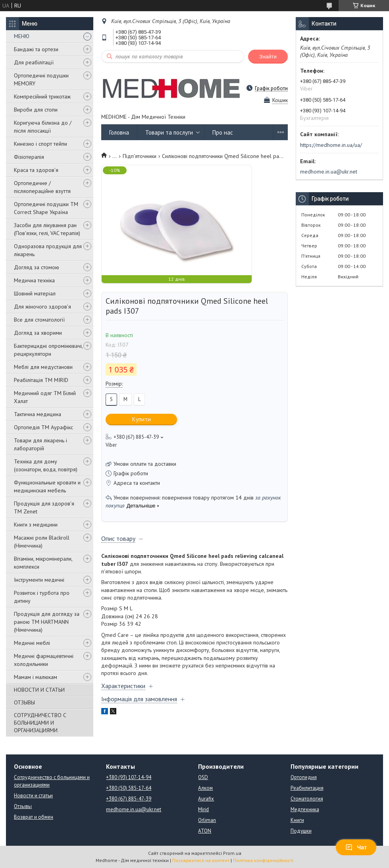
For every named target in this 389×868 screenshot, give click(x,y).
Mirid (203, 809)
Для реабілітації (34, 62)
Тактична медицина (38, 414)
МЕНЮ (22, 36)
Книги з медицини (36, 525)
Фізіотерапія (29, 157)
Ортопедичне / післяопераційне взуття (42, 187)
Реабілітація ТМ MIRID (41, 380)
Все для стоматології (39, 320)
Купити (142, 419)
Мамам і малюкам (36, 677)
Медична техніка (34, 280)
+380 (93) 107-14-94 (129, 777)
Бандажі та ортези (36, 49)
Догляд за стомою (37, 267)
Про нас (223, 132)
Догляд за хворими (38, 333)
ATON (205, 831)
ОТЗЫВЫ (24, 702)
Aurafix (206, 799)
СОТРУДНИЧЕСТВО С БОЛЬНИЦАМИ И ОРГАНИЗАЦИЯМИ (40, 723)
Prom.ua (232, 853)
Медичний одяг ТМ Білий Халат (45, 397)
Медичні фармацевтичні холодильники (44, 660)
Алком (205, 788)
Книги (297, 820)
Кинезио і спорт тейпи (40, 144)
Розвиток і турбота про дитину (42, 597)
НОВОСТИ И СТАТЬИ (39, 690)
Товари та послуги (169, 132)
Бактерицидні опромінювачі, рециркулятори (48, 350)
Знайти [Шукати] (268, 57)
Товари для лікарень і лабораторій (40, 444)
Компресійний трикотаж (42, 96)
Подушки (301, 831)
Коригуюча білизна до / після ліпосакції (43, 127)
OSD (203, 777)
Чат (356, 847)
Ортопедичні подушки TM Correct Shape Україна (46, 208)
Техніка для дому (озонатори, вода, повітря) (46, 465)
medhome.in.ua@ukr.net (329, 172)
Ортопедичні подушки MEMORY (41, 79)
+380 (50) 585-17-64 (129, 788)
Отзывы (23, 806)
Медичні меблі (32, 643)
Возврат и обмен (34, 817)
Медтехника (305, 809)
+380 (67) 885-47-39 (129, 799)
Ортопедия (304, 777)
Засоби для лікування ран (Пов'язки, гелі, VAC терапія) (47, 229)
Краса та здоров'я (36, 170)
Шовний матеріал (35, 293)
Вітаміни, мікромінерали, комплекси (43, 563)
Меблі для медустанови (43, 367)
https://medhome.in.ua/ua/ (331, 145)
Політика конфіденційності (263, 860)
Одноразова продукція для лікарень (48, 250)
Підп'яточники (140, 156)
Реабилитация (307, 788)
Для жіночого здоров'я (42, 307)
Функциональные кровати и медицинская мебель (47, 486)
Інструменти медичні (39, 580)
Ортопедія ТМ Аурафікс (43, 427)
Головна (119, 132)
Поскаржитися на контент (201, 860)
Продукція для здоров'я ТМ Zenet (44, 507)
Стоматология (307, 799)
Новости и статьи (33, 796)
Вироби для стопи (36, 110)
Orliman (207, 820)
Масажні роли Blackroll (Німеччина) (42, 542)
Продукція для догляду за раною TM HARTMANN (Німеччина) (47, 622)
